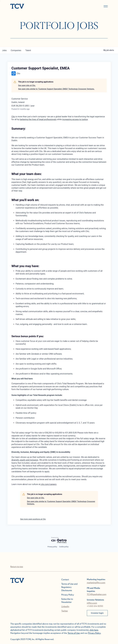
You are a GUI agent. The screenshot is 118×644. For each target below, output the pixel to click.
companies (16, 50)
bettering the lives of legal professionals (38, 119)
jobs (4, 50)
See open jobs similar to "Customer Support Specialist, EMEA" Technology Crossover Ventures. (56, 89)
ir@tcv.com (92, 603)
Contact (65, 580)
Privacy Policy (68, 595)
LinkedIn (65, 607)
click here (94, 630)
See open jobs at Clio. (27, 85)
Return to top (17, 567)
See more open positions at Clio (33, 519)
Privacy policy (52, 547)
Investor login (97, 613)
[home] (34, 6)
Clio (13, 117)
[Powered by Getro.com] (59, 540)
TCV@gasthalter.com (97, 594)
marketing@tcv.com (96, 583)
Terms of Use (74, 633)
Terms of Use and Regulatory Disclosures (69, 587)
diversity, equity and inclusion (25, 460)
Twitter (65, 611)
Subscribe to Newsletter (67, 601)
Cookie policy (64, 547)
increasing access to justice (75, 119)
